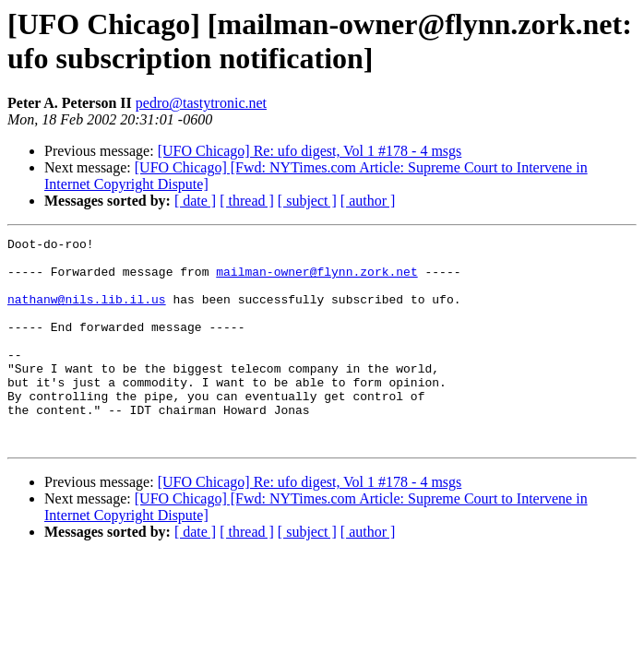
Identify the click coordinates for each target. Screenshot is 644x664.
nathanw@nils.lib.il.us (87, 313)
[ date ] (195, 201)
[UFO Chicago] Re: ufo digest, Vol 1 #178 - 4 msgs (310, 151)
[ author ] (368, 201)
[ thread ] (247, 201)
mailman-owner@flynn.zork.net (316, 279)
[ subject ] (307, 201)
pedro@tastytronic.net (201, 103)
